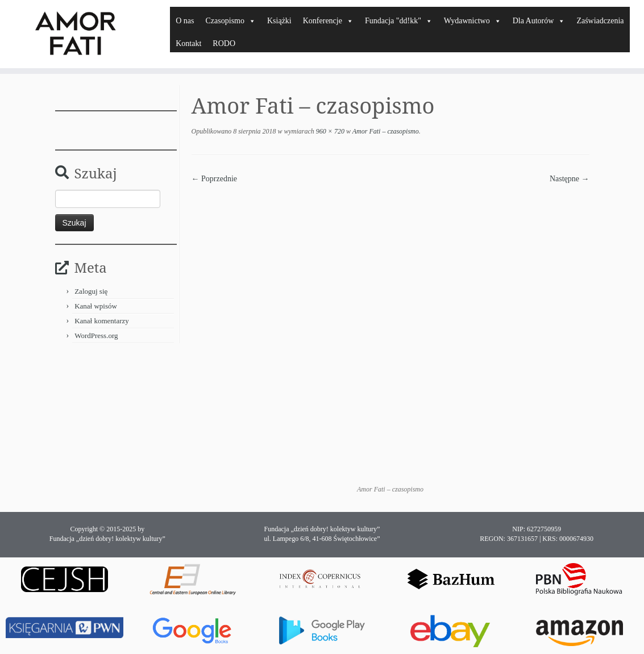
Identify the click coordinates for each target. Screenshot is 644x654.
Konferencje (328, 21)
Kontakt (188, 43)
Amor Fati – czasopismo (385, 131)
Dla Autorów (539, 21)
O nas (185, 21)
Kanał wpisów (96, 306)
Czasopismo (231, 21)
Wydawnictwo (473, 21)
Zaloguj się (91, 291)
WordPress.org (96, 336)
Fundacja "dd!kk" (399, 21)
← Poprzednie (214, 179)
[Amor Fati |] (75, 34)
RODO (224, 43)
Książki (279, 21)
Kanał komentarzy (102, 321)
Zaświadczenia (600, 21)
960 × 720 (329, 131)
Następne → (570, 179)
